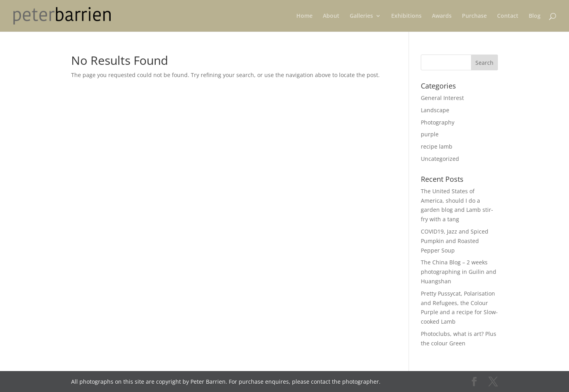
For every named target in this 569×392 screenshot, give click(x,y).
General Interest (442, 98)
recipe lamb (437, 146)
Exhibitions (406, 16)
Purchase (474, 16)
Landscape (435, 110)
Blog (535, 16)
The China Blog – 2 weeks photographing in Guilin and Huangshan (459, 272)
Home (304, 16)
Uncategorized (440, 159)
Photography (438, 122)
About (331, 16)
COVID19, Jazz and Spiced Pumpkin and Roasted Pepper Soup (455, 241)
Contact (508, 16)
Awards (442, 16)
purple (430, 134)
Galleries (361, 16)
